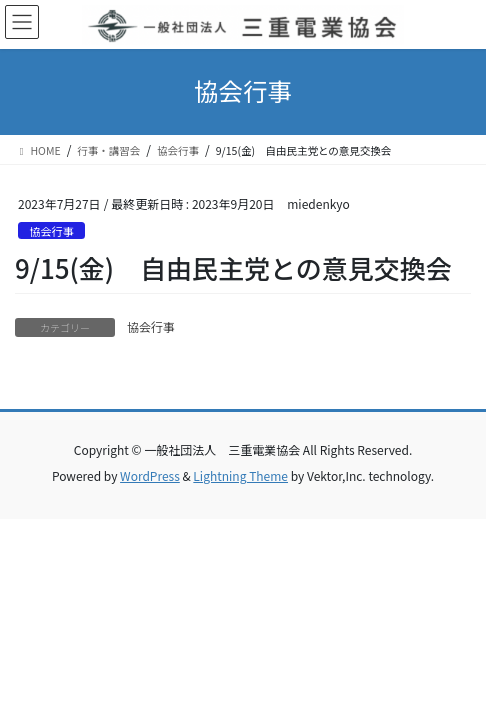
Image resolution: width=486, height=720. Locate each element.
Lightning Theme (240, 475)
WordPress (150, 475)
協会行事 (51, 231)
